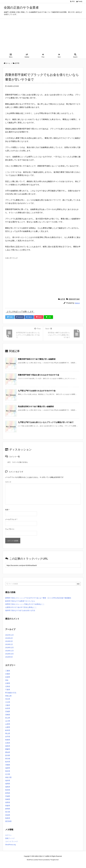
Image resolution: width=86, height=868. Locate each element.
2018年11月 (9, 651)
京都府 (8, 674)
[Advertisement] (43, 36)
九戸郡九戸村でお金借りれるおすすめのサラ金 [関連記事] (37, 391)
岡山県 (8, 733)
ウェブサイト (10, 529)
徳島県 (8, 746)
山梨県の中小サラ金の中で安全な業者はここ (21, 607)
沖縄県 (8, 765)
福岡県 (8, 784)
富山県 (8, 718)
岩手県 (63, 299)
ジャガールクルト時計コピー (53, 864)
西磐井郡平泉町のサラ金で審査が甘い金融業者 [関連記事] (37, 359)
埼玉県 (8, 699)
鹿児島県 (8, 821)
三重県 (8, 671)
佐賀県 (8, 677)
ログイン (8, 835)
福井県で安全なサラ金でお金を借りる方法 (20, 610)
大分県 (8, 702)
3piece (77, 303)
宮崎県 (8, 715)
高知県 (8, 815)
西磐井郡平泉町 (74, 299)
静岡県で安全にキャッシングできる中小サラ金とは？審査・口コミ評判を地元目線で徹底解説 (38, 598)
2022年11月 (9, 635)
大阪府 (8, 705)
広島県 (8, 743)
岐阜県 (8, 730)
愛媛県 (8, 749)
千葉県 (8, 690)
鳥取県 (8, 818)
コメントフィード (12, 841)
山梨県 (8, 727)
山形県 (8, 724)
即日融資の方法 (11, 693)
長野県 (8, 802)
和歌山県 (8, 696)
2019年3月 (9, 641)
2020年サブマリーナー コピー (35, 864)
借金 (7, 680)
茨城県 (8, 796)
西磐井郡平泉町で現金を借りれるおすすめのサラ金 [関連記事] (39, 375)
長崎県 (8, 799)
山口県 (8, 721)
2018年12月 (9, 648)
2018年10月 (9, 654)
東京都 (8, 759)
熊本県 (8, 771)
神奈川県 (8, 777)
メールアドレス (11, 519)
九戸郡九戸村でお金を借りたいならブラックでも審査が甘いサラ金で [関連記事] (46, 422)
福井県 (8, 781)
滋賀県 (8, 768)
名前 (7, 510)
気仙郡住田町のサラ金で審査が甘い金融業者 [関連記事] (36, 406)
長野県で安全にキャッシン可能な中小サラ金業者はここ (25, 604)
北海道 (8, 686)
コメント (8, 482)
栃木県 (8, 762)
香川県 (8, 812)
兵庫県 (8, 683)
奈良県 (8, 708)
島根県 (8, 740)
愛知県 (8, 752)
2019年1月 (9, 644)
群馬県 (8, 793)
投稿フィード (10, 838)
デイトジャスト (67, 864)
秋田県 (8, 790)
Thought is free (54, 860)
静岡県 (8, 809)
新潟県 (8, 755)
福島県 (8, 787)
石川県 (8, 774)
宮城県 (8, 711)
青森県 (8, 806)
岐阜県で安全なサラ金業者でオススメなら (20, 601)
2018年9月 (9, 657)
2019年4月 (9, 638)
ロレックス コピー (20, 864)
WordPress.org (10, 845)
